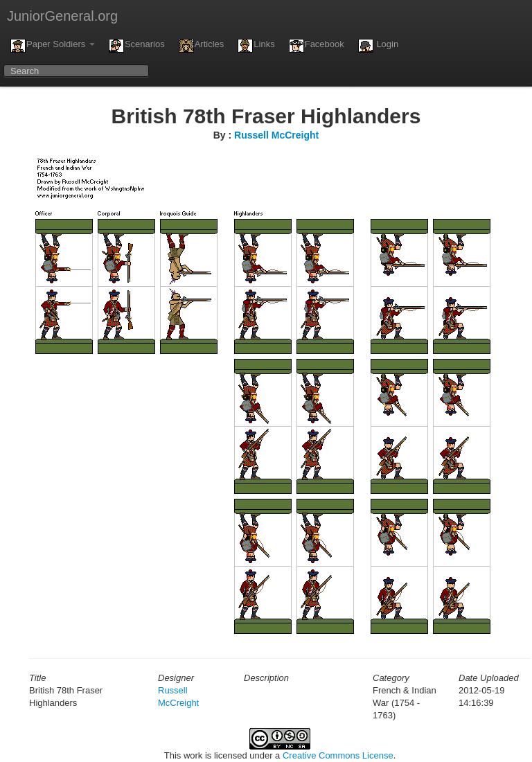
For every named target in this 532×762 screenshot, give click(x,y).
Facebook (317, 46)
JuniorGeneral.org (62, 16)
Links (256, 46)
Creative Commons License (338, 755)
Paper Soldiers (53, 46)
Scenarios (137, 46)
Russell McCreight (276, 135)
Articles (202, 46)
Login (378, 46)
